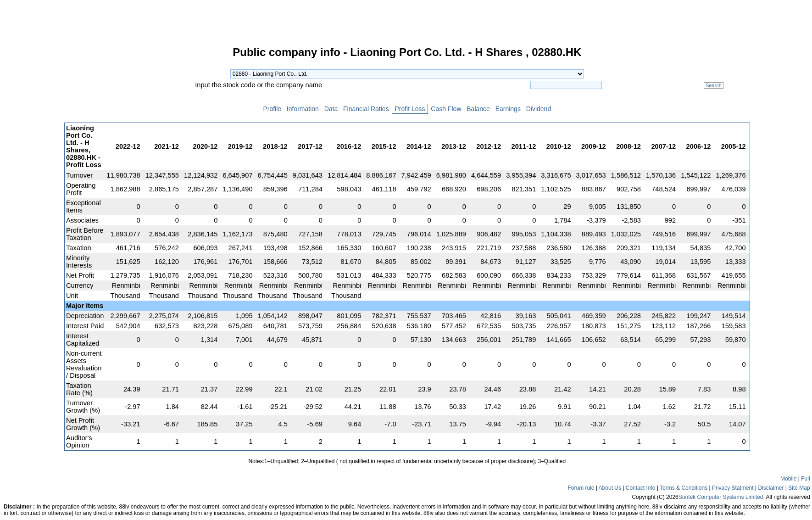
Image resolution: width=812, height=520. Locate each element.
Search (714, 85)
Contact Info (641, 488)
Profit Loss (410, 109)
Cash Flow (446, 109)
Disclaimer (771, 488)
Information (303, 109)
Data (331, 109)
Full (805, 479)
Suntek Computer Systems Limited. (722, 497)
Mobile (788, 479)
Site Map (799, 488)
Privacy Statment (733, 488)
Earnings (508, 109)
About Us (610, 488)
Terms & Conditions (684, 488)
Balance (478, 109)
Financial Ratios (366, 109)
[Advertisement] (32, 185)
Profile (272, 109)
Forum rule (581, 488)
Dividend (539, 109)
